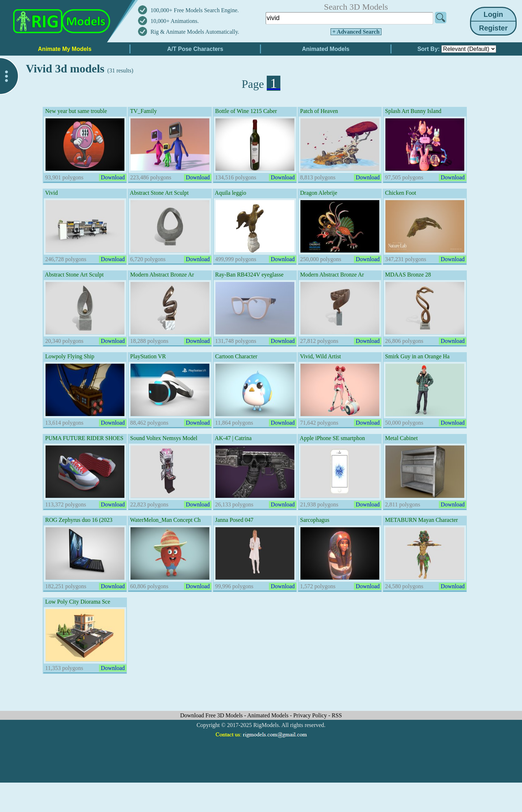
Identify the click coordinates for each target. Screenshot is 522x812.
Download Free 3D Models (212, 715)
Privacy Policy (311, 715)
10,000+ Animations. (175, 21)
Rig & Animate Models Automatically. (195, 32)
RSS (337, 715)
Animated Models (269, 715)
